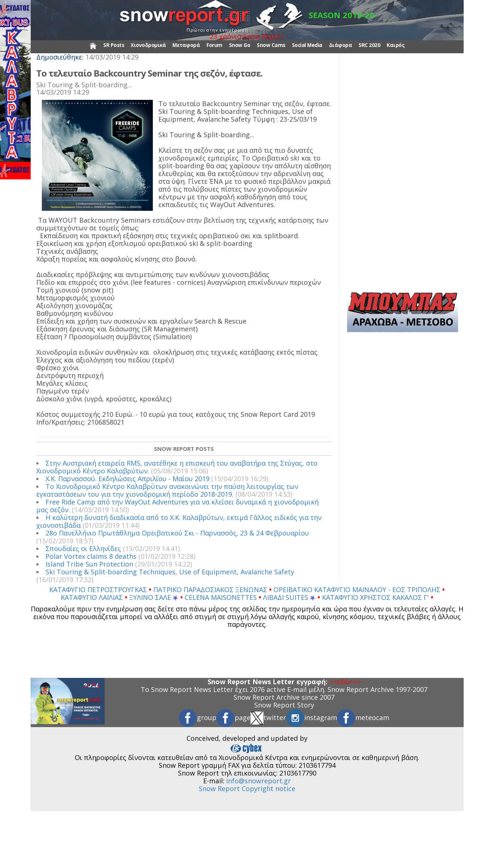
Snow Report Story (284, 705)
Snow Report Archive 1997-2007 (377, 689)
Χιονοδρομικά (148, 45)
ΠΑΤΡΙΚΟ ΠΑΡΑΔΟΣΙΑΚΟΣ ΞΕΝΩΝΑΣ (211, 590)
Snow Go (240, 45)
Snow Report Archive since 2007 (284, 697)
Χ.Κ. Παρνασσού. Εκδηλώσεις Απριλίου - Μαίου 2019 (127, 479)
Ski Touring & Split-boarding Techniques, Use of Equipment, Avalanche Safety (170, 572)
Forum (214, 45)
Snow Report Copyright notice (247, 788)
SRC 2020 (369, 45)
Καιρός (396, 45)
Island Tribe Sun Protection (89, 564)
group (198, 717)
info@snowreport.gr (258, 781)
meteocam (363, 717)
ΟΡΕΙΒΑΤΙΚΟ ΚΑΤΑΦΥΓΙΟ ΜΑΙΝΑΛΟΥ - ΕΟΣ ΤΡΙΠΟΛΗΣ (358, 590)
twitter (268, 717)
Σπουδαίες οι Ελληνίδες (83, 548)
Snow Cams (271, 45)
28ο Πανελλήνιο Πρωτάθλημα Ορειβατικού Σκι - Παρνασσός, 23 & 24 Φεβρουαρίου (177, 533)
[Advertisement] (403, 175)
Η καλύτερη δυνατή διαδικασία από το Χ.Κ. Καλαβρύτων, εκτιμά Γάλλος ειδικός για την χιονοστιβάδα (179, 521)
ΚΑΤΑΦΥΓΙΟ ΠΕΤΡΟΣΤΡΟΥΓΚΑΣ (99, 590)
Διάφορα (341, 45)
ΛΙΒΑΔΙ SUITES (289, 597)
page (233, 717)
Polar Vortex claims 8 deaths (91, 556)
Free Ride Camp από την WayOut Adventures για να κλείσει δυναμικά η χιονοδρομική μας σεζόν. (177, 506)
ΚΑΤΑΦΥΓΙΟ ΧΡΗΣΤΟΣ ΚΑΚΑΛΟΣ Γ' (376, 597)
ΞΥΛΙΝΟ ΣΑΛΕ (154, 597)
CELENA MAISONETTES (222, 597)
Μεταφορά (186, 45)
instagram (312, 717)
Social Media (307, 45)
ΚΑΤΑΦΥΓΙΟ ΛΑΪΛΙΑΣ (93, 597)
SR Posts (114, 45)
